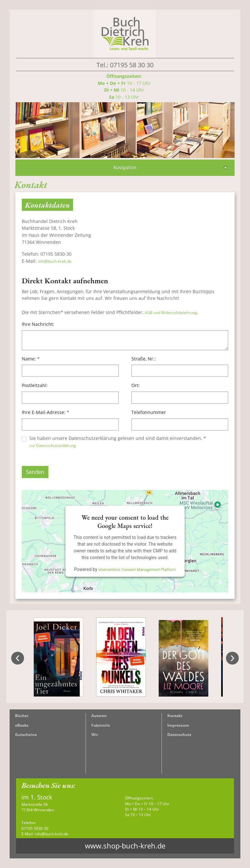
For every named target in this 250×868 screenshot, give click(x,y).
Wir (95, 735)
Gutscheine (26, 735)
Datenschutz (179, 735)
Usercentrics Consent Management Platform (137, 570)
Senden (35, 472)
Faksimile (101, 725)
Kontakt (175, 716)
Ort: (136, 385)
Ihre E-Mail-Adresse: (46, 412)
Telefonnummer (149, 412)
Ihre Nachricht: (38, 324)
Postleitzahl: (35, 385)
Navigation (171, 167)
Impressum (178, 725)
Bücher (22, 716)
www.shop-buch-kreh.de (125, 846)
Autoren (99, 716)
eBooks (22, 725)
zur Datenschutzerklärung (53, 446)
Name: (31, 359)
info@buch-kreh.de (55, 261)
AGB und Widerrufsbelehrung (170, 313)
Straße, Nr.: (144, 359)
